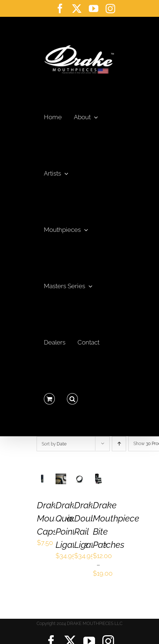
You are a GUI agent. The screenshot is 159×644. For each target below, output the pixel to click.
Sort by (54, 444)
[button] (72, 397)
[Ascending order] (119, 444)
